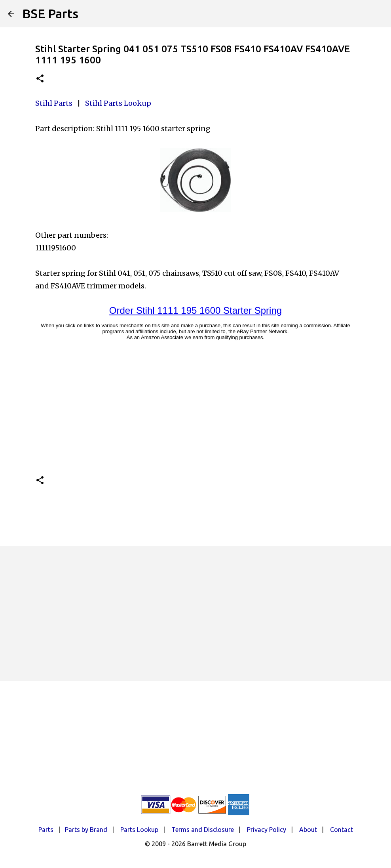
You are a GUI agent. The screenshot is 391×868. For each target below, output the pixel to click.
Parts (46, 830)
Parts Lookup (139, 830)
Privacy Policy (267, 830)
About (308, 830)
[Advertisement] (195, 614)
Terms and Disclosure (203, 830)
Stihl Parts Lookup (118, 103)
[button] (40, 79)
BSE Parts (50, 13)
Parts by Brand (86, 830)
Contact (342, 830)
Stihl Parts (54, 103)
